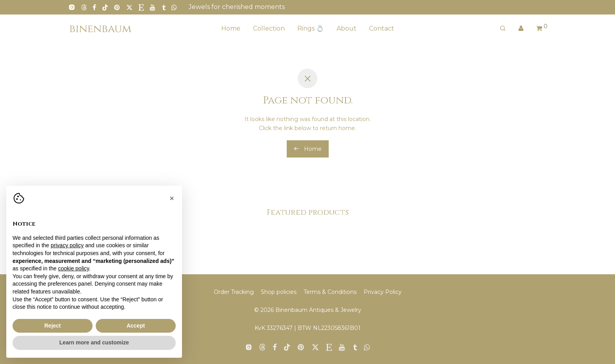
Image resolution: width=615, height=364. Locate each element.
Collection (269, 28)
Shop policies (279, 292)
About (347, 28)
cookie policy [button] (74, 268)
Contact (382, 28)
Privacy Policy (383, 292)
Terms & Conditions (330, 292)
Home (231, 28)
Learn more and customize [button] (94, 342)
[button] (172, 198)
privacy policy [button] (67, 245)
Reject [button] (53, 326)
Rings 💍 (311, 28)
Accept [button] (136, 326)
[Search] (503, 29)
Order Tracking (234, 292)
